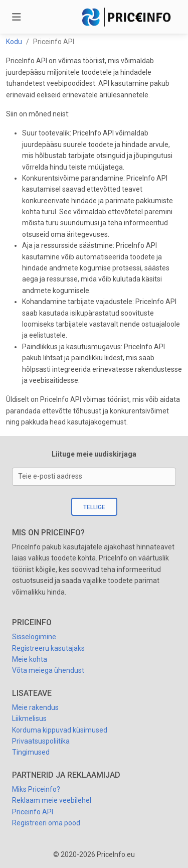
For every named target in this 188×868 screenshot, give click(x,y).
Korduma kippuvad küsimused (60, 730)
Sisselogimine (34, 637)
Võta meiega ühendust (48, 670)
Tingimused (31, 752)
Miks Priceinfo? (36, 789)
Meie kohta (30, 659)
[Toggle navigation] (17, 17)
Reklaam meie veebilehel (52, 800)
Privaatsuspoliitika (41, 741)
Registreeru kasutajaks (48, 648)
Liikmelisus (29, 718)
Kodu (14, 42)
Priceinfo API (33, 812)
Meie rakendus (35, 707)
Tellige (94, 507)
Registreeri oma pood (46, 823)
